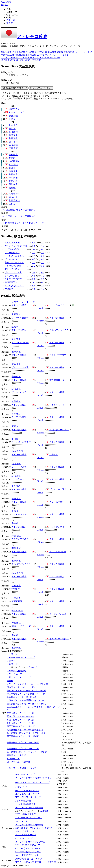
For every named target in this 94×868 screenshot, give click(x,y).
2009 (58, 57)
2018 (33, 57)
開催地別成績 (19, 55)
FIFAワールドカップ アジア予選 (30, 842)
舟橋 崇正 (16, 377)
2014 (46, 57)
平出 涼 (12, 129)
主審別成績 (31, 55)
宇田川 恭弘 (17, 548)
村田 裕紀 (16, 401)
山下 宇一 (13, 142)
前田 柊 (12, 168)
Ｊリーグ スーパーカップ (19, 677)
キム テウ (13, 125)
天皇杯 (10, 681)
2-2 (43, 263)
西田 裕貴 (16, 586)
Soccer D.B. (6, 2)
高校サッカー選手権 (16, 755)
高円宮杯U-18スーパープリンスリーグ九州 (27, 752)
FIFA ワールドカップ (25, 774)
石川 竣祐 (13, 132)
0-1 (43, 259)
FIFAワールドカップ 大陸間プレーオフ (33, 778)
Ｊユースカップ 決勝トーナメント (23, 768)
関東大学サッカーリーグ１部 (21, 713)
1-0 (34, 263)
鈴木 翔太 (13, 178)
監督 (13, 75)
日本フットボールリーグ (23, 302)
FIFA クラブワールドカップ (28, 797)
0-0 (34, 259)
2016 (41, 57)
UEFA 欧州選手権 (23, 801)
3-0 (43, 266)
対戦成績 (52, 52)
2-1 (34, 249)
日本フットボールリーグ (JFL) (21, 687)
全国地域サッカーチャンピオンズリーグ (23, 223)
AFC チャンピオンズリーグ (28, 852)
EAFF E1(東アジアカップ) (27, 855)
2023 (12, 57)
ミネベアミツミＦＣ (14, 286)
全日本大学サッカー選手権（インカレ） (26, 700)
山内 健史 (13, 171)
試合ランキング (44, 55)
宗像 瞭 (15, 523)
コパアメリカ (21, 821)
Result (40, 308)
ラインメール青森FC (14, 256)
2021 (20, 57)
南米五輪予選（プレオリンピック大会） (34, 828)
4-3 (43, 243)
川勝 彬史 (16, 598)
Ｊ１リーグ (12, 654)
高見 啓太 (13, 184)
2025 (3, 57)
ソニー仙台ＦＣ (12, 253)
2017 (37, 57)
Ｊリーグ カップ (14, 674)
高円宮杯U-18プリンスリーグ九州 (23, 749)
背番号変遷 (69, 52)
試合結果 (5, 60)
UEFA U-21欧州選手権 (25, 814)
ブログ (10, 23)
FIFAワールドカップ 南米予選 (29, 825)
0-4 (34, 243)
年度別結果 (6, 52)
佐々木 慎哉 (17, 610)
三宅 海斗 (13, 165)
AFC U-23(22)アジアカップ (28, 845)
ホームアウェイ (23, 75)
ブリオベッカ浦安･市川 (16, 246)
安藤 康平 (16, 364)
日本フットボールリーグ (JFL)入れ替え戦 (26, 691)
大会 (8, 75)
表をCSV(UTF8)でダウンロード (15, 88)
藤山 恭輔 (13, 145)
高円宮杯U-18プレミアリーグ (21, 726)
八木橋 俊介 (14, 194)
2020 (24, 57)
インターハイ (13, 759)
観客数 (60, 52)
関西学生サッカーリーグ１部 (21, 720)
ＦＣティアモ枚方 (13, 279)
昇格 (31, 667)
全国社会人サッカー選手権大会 (18, 210)
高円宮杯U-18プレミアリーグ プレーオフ (26, 733)
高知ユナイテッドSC (14, 263)
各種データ (29, 60)
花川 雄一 (16, 464)
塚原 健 (15, 327)
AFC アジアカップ (24, 838)
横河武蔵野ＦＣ (12, 282)
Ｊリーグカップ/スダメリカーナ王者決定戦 (27, 684)
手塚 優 (15, 511)
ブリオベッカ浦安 (20, 318)
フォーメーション (60, 55)
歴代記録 (30, 52)
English (4, 5)
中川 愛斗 (16, 439)
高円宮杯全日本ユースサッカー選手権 (25, 730)
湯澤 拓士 (13, 135)
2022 (16, 57)
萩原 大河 (13, 148)
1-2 (43, 246)
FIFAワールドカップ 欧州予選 (29, 808)
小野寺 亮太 (14, 161)
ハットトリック (82, 52)
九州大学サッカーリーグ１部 (21, 723)
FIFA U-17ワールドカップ (27, 794)
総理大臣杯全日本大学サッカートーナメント (28, 704)
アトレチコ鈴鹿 (24, 37)
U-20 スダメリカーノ (25, 831)
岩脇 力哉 (13, 116)
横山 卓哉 (16, 389)
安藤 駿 (12, 158)
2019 (29, 57)
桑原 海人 (13, 138)
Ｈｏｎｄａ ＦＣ (12, 243)
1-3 (34, 253)
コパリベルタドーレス (26, 835)
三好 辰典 (13, 204)
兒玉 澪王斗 (14, 200)
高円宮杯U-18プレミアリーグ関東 (23, 736)
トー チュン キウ (17, 112)
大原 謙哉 (16, 314)
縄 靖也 (12, 188)
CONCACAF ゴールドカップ (28, 859)
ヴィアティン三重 (13, 272)
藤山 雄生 (13, 197)
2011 (54, 57)
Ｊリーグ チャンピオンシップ (21, 657)
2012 (50, 57)
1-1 (43, 253)
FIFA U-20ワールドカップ (27, 791)
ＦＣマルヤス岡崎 (13, 266)
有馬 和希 (13, 181)
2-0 (34, 282)
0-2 (43, 282)
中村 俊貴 (13, 155)
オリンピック (21, 787)
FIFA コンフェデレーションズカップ (32, 782)
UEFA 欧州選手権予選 (25, 804)
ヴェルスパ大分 (12, 259)
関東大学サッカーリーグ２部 (21, 716)
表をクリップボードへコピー (41, 88)
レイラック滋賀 (12, 249)
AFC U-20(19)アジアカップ (28, 848)
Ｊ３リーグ (12, 664)
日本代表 (11, 20)
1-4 (34, 256)
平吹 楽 (12, 119)
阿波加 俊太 (14, 109)
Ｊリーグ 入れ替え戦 (17, 671)
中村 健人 (13, 174)
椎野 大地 (16, 352)
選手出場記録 (19, 52)
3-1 (34, 246)
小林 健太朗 (17, 451)
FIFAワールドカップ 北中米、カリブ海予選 (36, 862)
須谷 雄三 (16, 414)
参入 (35, 667)
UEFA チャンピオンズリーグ (29, 818)
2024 (7, 57)
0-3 (43, 249)
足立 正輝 (16, 339)
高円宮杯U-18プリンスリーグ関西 (23, 743)
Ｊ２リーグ (12, 661)
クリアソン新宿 (12, 276)
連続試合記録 (41, 52)
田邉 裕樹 (16, 486)
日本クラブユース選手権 (18, 762)
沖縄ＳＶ (9, 289)
